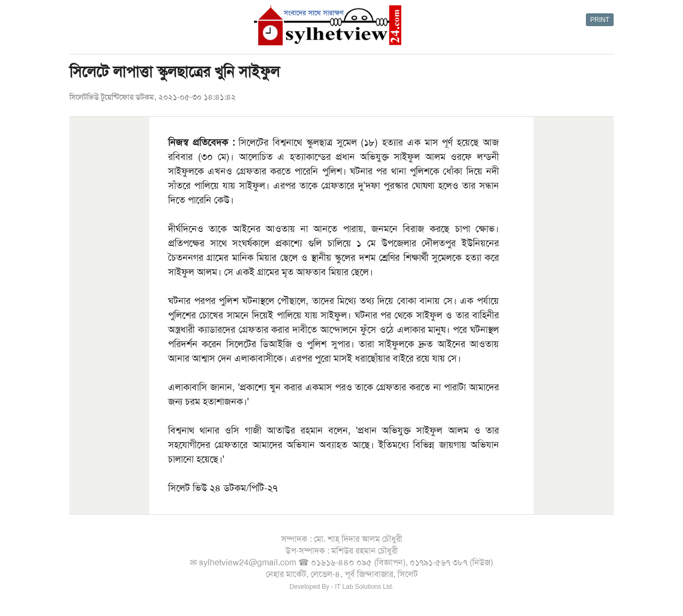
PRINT (600, 20)
